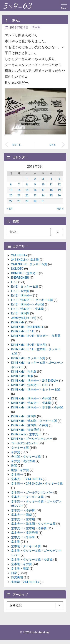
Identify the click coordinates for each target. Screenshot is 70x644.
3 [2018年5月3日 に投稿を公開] (43, 179)
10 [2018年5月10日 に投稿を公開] (43, 185)
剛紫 (14, 466)
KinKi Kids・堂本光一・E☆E (30, 385)
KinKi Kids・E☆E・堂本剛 (28, 345)
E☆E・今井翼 (20, 291)
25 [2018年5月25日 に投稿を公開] (51, 196)
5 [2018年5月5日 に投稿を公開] (59, 179)
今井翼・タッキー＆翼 (26, 457)
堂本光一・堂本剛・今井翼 (29, 528)
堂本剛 (36, 28)
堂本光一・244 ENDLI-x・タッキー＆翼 (37, 484)
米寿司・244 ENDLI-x (25, 582)
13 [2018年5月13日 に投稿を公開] (11, 190)
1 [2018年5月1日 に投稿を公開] (27, 179)
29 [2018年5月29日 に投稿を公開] (27, 201)
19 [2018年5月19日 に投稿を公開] (59, 190)
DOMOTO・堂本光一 (25, 273)
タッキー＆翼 (20, 448)
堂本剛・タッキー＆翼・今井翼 (32, 560)
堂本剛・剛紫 (20, 569)
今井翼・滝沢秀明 (23, 461)
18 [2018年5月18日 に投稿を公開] (51, 190)
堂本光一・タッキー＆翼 (27, 497)
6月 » (60, 209)
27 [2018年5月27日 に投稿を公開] (11, 201)
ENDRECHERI (20, 278)
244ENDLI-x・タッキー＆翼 (29, 264)
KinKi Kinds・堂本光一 (26, 434)
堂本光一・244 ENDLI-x (27, 479)
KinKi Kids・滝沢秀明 (25, 430)
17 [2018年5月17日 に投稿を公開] (43, 190)
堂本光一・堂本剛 (23, 519)
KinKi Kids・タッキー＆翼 (28, 358)
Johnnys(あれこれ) (24, 318)
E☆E (14, 282)
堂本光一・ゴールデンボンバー (32, 492)
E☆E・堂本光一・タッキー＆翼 (32, 300)
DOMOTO (17, 269)
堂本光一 (17, 475)
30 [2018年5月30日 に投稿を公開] (35, 201)
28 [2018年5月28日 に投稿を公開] (19, 201)
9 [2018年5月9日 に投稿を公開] (35, 185)
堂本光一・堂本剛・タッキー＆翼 (33, 524)
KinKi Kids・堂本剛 (24, 416)
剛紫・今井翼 (20, 470)
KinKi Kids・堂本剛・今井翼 (30, 425)
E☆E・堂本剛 (20, 313)
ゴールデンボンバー (24, 443)
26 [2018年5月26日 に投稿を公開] (59, 196)
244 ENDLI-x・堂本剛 (25, 260)
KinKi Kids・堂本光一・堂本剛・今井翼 (37, 407)
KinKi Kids (18, 322)
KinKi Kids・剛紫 (22, 376)
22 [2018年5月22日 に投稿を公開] (27, 196)
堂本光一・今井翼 (23, 510)
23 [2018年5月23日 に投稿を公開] (35, 196)
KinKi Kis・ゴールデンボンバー (32, 439)
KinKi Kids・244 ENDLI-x (27, 327)
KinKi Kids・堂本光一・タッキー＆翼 (36, 390)
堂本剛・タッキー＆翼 (26, 546)
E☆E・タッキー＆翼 (25, 287)
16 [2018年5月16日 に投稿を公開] (35, 190)
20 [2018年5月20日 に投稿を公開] (11, 196)
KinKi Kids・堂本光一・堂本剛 (31, 403)
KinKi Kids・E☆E (22, 331)
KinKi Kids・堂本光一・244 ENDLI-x (35, 381)
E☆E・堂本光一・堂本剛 (28, 309)
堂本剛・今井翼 (21, 564)
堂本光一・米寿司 (23, 537)
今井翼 (16, 452)
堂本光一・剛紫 (21, 515)
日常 (14, 573)
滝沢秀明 (17, 578)
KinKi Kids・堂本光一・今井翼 (31, 398)
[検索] (58, 232)
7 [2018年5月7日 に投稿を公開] (19, 185)
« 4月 (10, 209)
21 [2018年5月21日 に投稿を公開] (19, 196)
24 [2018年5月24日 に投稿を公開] (43, 196)
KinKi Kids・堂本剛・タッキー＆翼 (34, 421)
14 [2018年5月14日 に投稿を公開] (19, 190)
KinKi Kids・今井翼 (24, 372)
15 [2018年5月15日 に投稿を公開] (27, 190)
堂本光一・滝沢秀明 (24, 533)
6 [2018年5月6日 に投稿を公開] (11, 185)
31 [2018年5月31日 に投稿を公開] (43, 201)
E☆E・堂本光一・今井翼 (28, 304)
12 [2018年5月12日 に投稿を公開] (59, 185)
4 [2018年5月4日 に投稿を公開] (51, 179)
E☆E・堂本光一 (22, 296)
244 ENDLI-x (19, 255)
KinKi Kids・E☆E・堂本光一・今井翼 (36, 336)
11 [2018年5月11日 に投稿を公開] (51, 185)
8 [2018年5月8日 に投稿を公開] (27, 185)
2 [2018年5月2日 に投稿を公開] (35, 179)
